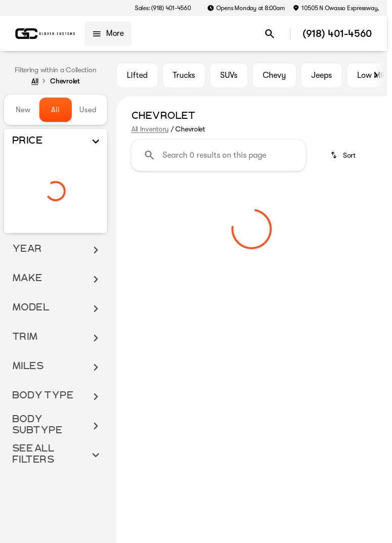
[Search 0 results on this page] (218, 155)
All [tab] (55, 110)
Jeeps (322, 75)
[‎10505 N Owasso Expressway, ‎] (337, 8)
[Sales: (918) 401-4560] (163, 8)
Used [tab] (88, 110)
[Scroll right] (376, 75)
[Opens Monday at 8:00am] (246, 8)
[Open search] (270, 34)
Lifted (137, 75)
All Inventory (150, 129)
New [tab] (23, 110)
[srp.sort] (344, 155)
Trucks (184, 75)
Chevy (274, 75)
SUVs (229, 75)
